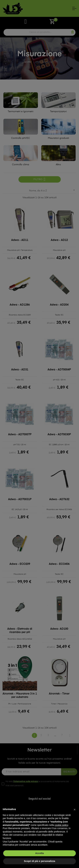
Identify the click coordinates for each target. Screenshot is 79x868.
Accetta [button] (39, 853)
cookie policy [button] (61, 825)
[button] (75, 810)
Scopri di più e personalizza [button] (39, 861)
